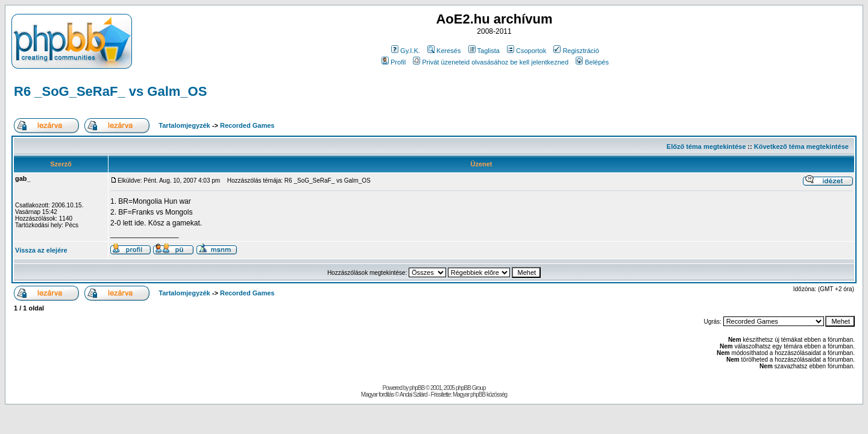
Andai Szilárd (414, 395)
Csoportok (527, 51)
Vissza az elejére (41, 250)
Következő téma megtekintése (801, 146)
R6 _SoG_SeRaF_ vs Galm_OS (110, 91)
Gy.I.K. (406, 51)
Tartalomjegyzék (184, 125)
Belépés (592, 62)
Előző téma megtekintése (706, 146)
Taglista (484, 51)
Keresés (444, 51)
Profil (394, 62)
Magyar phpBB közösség (480, 395)
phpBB (417, 388)
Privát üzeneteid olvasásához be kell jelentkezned (491, 62)
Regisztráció (576, 51)
